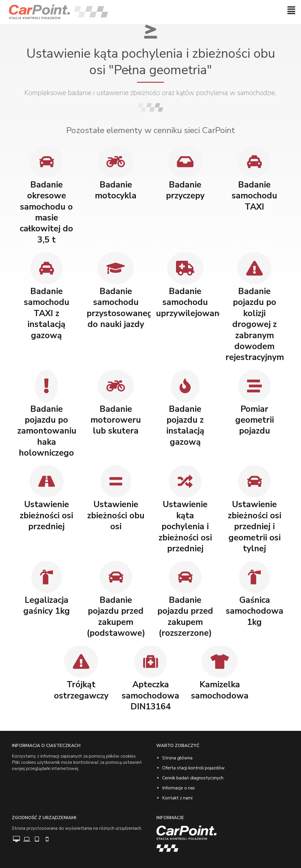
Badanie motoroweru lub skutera (116, 420)
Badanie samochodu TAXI (254, 196)
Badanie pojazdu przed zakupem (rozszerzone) (185, 616)
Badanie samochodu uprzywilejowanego (195, 302)
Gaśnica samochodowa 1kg (255, 611)
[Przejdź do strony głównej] (59, 12)
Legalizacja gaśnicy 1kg (47, 605)
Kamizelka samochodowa (220, 690)
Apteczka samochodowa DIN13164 (150, 696)
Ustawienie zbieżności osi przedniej (46, 515)
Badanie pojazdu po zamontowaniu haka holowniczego (47, 431)
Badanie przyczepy (185, 190)
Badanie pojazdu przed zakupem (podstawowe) (116, 616)
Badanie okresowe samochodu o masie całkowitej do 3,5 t (46, 212)
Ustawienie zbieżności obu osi (116, 515)
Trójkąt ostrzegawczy (81, 690)
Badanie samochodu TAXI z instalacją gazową (47, 313)
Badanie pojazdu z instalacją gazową (185, 425)
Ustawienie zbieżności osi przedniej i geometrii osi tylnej (255, 526)
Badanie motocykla (116, 190)
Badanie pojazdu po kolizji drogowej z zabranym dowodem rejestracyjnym (255, 324)
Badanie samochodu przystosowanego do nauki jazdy (122, 308)
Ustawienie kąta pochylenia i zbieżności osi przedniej (185, 526)
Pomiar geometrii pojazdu (255, 420)
